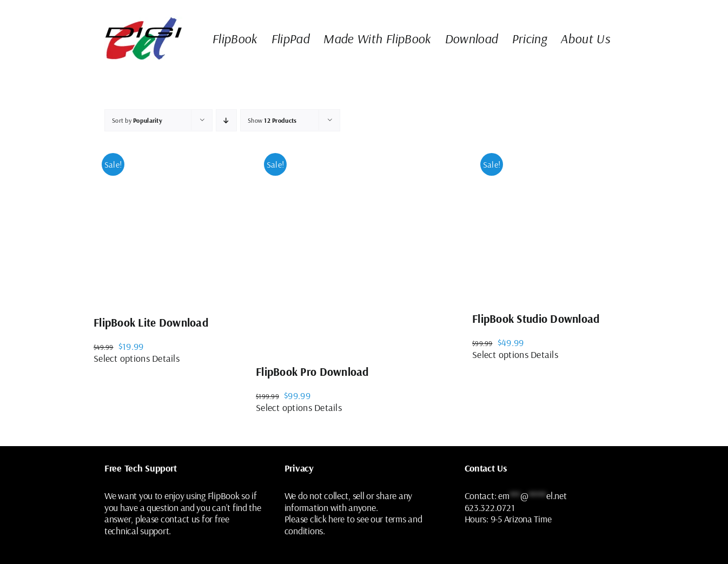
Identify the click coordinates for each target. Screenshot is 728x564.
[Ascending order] (226, 120)
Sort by (137, 120)
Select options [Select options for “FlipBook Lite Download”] (122, 358)
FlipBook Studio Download (536, 319)
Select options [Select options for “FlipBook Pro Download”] (284, 407)
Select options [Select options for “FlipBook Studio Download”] (500, 354)
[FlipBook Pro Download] (364, 248)
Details (166, 358)
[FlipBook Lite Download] (175, 223)
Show (272, 120)
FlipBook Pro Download (312, 371)
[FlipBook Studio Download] (553, 221)
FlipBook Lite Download (151, 322)
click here (327, 519)
